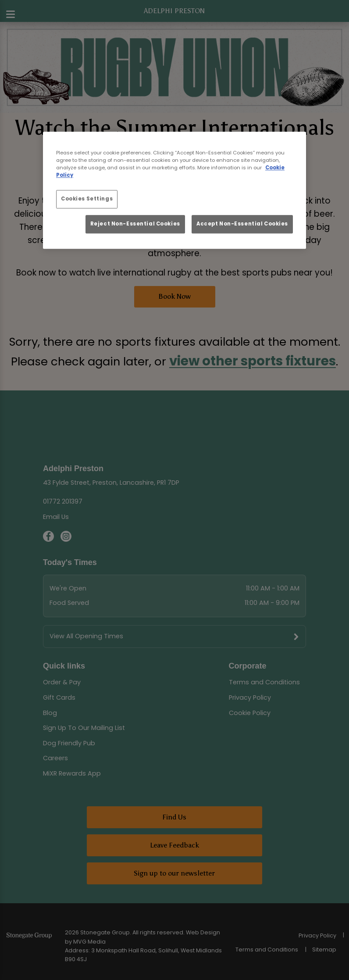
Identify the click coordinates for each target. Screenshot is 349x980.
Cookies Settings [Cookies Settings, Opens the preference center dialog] (87, 199)
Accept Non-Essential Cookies (242, 224)
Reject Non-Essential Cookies (135, 224)
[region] (174, 190)
